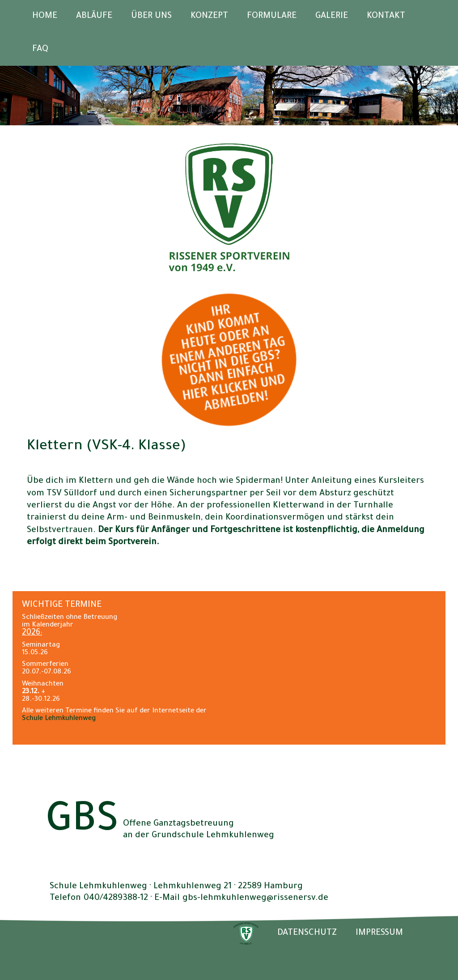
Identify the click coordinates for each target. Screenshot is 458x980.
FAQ (40, 49)
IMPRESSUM (379, 933)
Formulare (272, 16)
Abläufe (94, 16)
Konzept (209, 16)
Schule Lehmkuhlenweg (59, 719)
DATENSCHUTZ (307, 933)
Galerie (332, 16)
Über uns (151, 16)
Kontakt (386, 16)
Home (45, 16)
